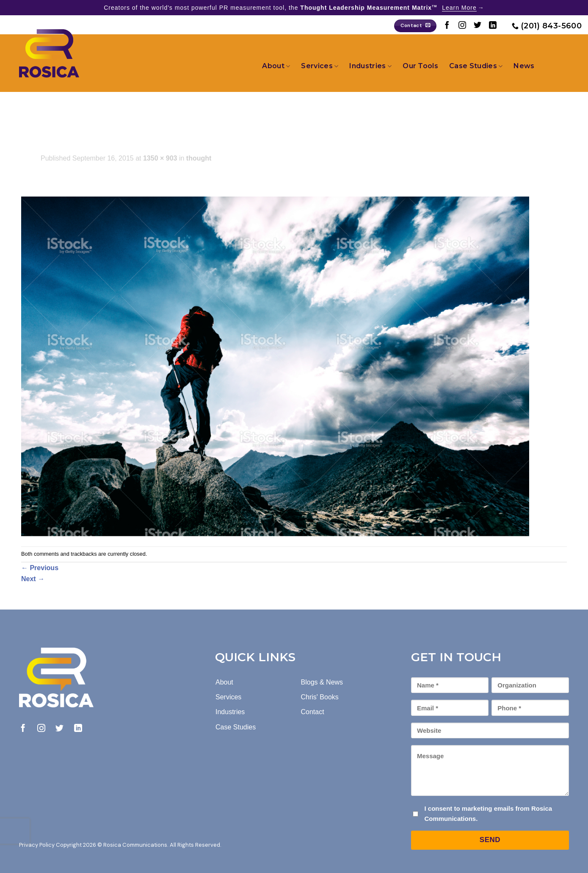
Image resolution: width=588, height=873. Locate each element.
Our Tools (420, 66)
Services (320, 66)
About (276, 66)
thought (199, 158)
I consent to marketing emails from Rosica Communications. (488, 813)
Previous (40, 568)
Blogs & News (322, 682)
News (524, 66)
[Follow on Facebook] (447, 26)
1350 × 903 (160, 158)
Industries (370, 66)
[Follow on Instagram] (462, 26)
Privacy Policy (37, 845)
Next (33, 579)
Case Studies (476, 66)
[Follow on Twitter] (478, 26)
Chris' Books (320, 697)
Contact (313, 712)
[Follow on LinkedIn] (493, 26)
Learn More (459, 8)
